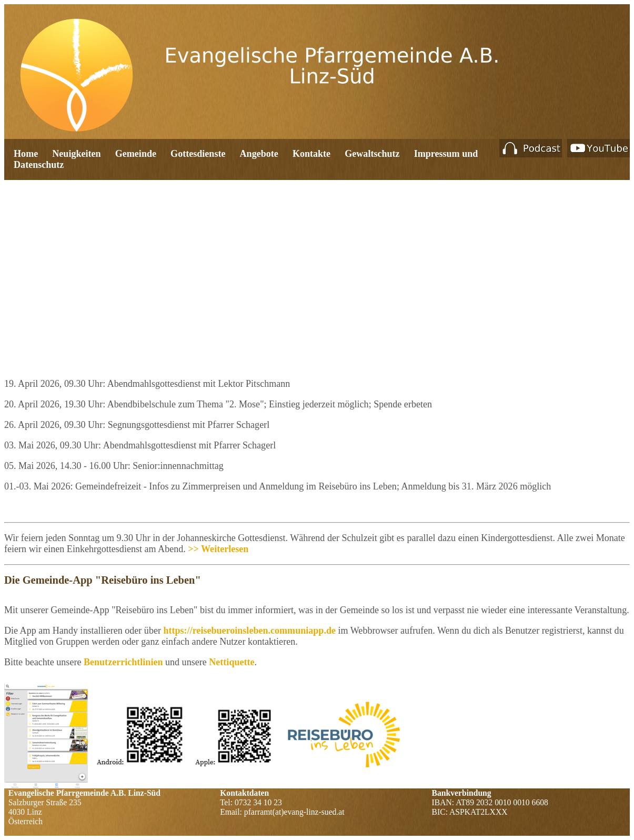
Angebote (259, 154)
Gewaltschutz (372, 154)
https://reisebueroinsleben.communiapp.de (249, 631)
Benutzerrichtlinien (124, 662)
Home (26, 154)
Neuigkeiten (76, 154)
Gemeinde (136, 154)
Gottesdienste (198, 154)
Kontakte (311, 154)
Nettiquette (232, 662)
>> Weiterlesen (218, 549)
